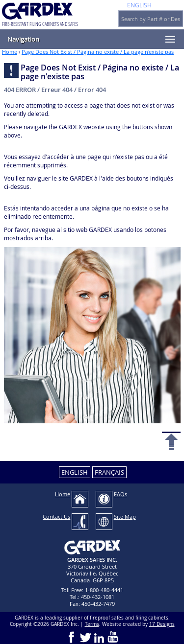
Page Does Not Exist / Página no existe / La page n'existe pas (98, 52)
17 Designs (162, 624)
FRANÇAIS (109, 472)
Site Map (125, 517)
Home (10, 52)
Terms (92, 624)
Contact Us (56, 517)
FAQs (120, 494)
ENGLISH (139, 5)
